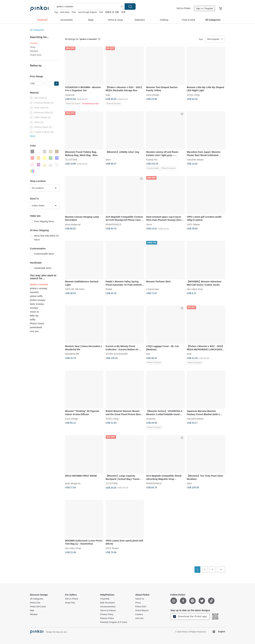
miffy (33, 320)
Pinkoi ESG (141, 607)
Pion (74, 12)
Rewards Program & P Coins (114, 622)
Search (130, 7)
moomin (34, 292)
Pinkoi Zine (36, 55)
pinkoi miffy (36, 296)
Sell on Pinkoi (184, 8)
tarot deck (65, 12)
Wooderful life (72, 354)
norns (149, 224)
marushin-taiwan (195, 160)
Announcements (108, 607)
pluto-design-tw (73, 224)
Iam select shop (195, 289)
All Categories (37, 30)
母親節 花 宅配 (112, 12)
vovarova (70, 95)
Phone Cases (37, 323)
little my (34, 316)
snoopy (34, 308)
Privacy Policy (107, 614)
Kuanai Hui (152, 160)
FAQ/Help (105, 599)
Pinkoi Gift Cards (38, 607)
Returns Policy (107, 618)
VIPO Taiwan (193, 224)
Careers (139, 614)
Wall (32, 611)
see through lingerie (87, 12)
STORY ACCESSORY (117, 354)
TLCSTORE (71, 160)
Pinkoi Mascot (142, 611)
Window (34, 51)
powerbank (36, 327)
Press (138, 603)
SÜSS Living (193, 95)
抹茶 (123, 12)
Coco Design (153, 95)
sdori (108, 160)
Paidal (109, 289)
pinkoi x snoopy (39, 288)
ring (56, 12)
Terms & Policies (108, 611)
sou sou (34, 331)
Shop (33, 47)
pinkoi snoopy (38, 300)
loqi (148, 354)
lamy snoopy (37, 304)
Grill (101, 12)
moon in (34, 312)
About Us (140, 599)
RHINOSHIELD (114, 224)
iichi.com (139, 618)
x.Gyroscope (153, 289)
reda (108, 95)
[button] (56, 84)
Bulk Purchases (107, 603)
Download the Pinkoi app (190, 617)
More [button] (33, 136)
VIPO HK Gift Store (75, 289)
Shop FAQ (70, 603)
